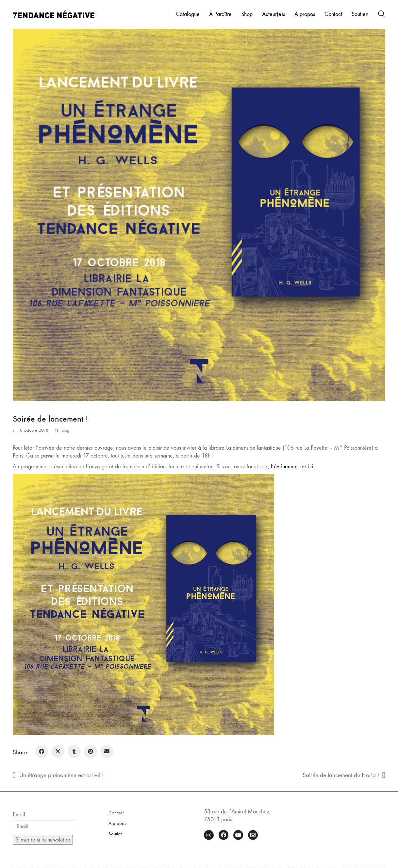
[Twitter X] (58, 751)
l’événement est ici (292, 467)
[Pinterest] (91, 751)
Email (19, 815)
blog (65, 430)
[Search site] (382, 15)
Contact (116, 813)
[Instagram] (209, 835)
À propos (117, 823)
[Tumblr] (74, 751)
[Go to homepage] (54, 14)
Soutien (116, 834)
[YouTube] (238, 835)
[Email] (107, 751)
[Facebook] (41, 751)
